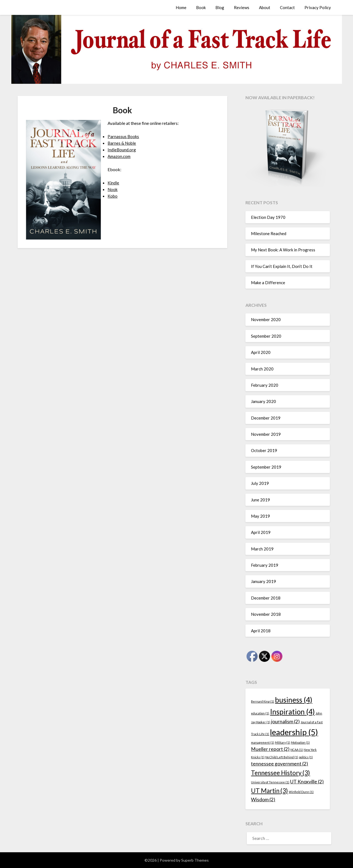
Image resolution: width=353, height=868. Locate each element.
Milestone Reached (269, 233)
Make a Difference (268, 283)
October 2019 (264, 450)
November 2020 (266, 319)
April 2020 (261, 352)
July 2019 (260, 483)
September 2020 (266, 336)
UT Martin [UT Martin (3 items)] (269, 791)
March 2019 (262, 549)
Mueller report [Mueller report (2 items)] (270, 749)
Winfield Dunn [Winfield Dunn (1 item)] (301, 792)
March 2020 (262, 369)
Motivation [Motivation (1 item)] (300, 742)
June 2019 (260, 500)
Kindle (114, 183)
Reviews (242, 7)
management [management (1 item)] (263, 742)
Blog (220, 7)
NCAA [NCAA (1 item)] (297, 750)
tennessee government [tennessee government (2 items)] (280, 764)
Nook (113, 189)
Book (201, 7)
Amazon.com (120, 156)
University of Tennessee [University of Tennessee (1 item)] (270, 782)
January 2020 (264, 401)
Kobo (113, 196)
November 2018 (266, 614)
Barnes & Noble (123, 143)
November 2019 (266, 434)
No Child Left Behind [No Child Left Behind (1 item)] (282, 757)
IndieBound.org (122, 150)
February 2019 (265, 565)
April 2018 (261, 631)
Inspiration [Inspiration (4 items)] (292, 712)
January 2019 (264, 581)
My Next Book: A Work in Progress (283, 250)
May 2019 (260, 516)
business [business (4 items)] (294, 700)
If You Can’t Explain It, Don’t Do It (282, 266)
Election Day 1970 (268, 217)
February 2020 (265, 385)
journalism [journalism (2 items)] (285, 721)
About (265, 7)
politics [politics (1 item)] (306, 757)
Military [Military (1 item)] (283, 742)
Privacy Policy (318, 7)
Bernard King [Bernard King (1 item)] (263, 701)
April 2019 (261, 532)
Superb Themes (195, 860)
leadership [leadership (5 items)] (294, 732)
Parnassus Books (124, 136)
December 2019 (266, 418)
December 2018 (266, 598)
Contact (287, 7)
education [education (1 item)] (260, 713)
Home (181, 7)
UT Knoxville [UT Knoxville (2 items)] (307, 782)
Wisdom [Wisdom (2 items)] (263, 800)
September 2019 (266, 467)
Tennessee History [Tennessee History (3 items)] (280, 773)
